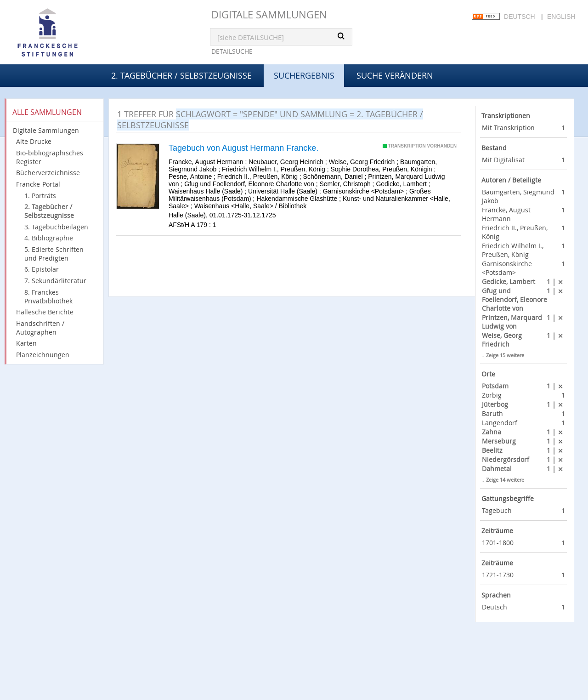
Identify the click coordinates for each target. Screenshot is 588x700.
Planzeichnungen (43, 355)
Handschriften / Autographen (40, 328)
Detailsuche (232, 51)
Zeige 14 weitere (505, 480)
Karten (26, 343)
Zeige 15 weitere (505, 355)
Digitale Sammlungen (269, 14)
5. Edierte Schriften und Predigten (54, 254)
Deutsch (520, 17)
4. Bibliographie (49, 238)
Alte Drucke (34, 141)
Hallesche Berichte (45, 312)
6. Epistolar (42, 269)
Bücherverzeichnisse (48, 173)
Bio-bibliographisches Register (50, 157)
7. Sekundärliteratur (55, 281)
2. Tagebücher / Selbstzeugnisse (181, 75)
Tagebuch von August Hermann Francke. (243, 148)
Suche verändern (395, 75)
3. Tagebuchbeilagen (56, 227)
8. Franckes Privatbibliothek (48, 296)
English (561, 17)
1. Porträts (40, 196)
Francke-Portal (38, 184)
